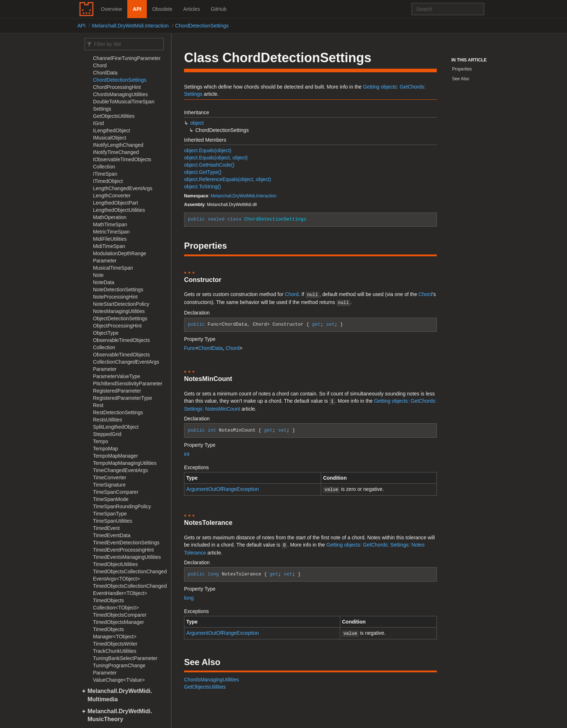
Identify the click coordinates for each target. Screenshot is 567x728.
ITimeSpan (105, 174)
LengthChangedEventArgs (123, 188)
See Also (461, 79)
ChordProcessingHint (117, 87)
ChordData (105, 73)
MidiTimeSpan (109, 246)
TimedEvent (106, 528)
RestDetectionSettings (118, 412)
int (187, 452)
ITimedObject (108, 181)
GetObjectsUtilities (114, 116)
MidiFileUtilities (110, 239)
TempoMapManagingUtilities (125, 463)
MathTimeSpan (110, 224)
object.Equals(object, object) (216, 158)
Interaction (266, 196)
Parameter (105, 369)
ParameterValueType (117, 376)
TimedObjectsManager (118, 622)
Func (190, 347)
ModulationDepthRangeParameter (120, 257)
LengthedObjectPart (116, 203)
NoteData (104, 282)
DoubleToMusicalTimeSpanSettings (124, 105)
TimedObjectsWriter (115, 644)
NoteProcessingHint (115, 297)
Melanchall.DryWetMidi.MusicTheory (120, 715)
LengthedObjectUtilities (119, 210)
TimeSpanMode (111, 499)
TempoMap (105, 449)
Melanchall (221, 196)
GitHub (219, 9)
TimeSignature (109, 485)
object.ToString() (202, 187)
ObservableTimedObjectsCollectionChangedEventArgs (126, 358)
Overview (111, 9)
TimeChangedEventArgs (120, 470)
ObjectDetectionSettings (120, 318)
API (137, 9)
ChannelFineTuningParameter (127, 58)
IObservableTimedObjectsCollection (122, 163)
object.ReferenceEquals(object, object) (227, 179)
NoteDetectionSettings (118, 290)
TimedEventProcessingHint (123, 550)
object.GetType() (203, 172)
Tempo (101, 441)
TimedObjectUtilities (115, 564)
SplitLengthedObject (116, 427)
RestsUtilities (108, 420)
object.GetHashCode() (209, 165)
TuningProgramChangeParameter (119, 669)
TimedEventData (112, 535)
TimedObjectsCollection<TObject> (116, 604)
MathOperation (110, 217)
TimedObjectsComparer (120, 615)
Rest (98, 405)
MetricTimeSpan (111, 232)
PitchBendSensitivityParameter (128, 384)
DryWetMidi (244, 196)
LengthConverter (112, 196)
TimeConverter (110, 478)
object (197, 123)
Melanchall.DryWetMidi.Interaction (130, 26)
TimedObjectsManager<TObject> (115, 633)
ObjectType (106, 333)
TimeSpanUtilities (112, 521)
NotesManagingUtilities (119, 311)
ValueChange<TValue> (119, 680)
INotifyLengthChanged (118, 145)
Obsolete (162, 9)
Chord (100, 65)
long (189, 594)
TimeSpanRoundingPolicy (122, 506)
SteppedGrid (107, 434)
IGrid (98, 123)
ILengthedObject (112, 130)
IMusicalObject (110, 138)
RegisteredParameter (117, 391)
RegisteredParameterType (122, 398)
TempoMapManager (116, 456)
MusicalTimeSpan (113, 268)
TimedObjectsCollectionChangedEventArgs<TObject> (130, 575)
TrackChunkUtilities (115, 651)
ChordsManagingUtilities (120, 94)
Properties (462, 69)
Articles (192, 9)
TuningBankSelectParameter (125, 658)
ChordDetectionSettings (202, 26)
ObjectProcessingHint (117, 326)
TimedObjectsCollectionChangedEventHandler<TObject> (130, 590)
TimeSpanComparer (116, 492)
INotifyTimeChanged (116, 152)
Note (98, 275)
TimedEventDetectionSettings (126, 543)
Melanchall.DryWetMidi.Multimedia (120, 695)
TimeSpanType (110, 514)
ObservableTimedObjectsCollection (121, 344)
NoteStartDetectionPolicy (121, 304)
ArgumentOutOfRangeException (223, 487)
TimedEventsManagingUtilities (127, 557)
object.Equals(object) (208, 150)
